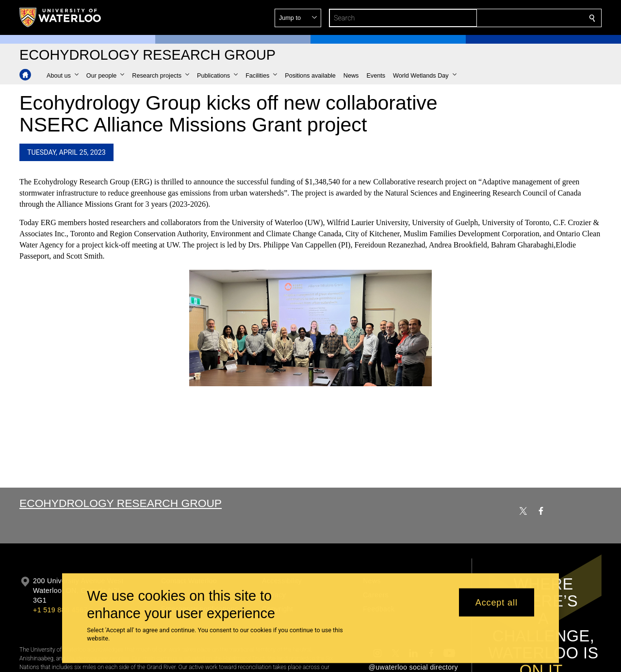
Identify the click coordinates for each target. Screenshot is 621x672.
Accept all (497, 602)
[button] (522, 18)
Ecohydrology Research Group (121, 503)
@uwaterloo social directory (413, 667)
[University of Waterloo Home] (61, 17)
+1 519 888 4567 (60, 610)
